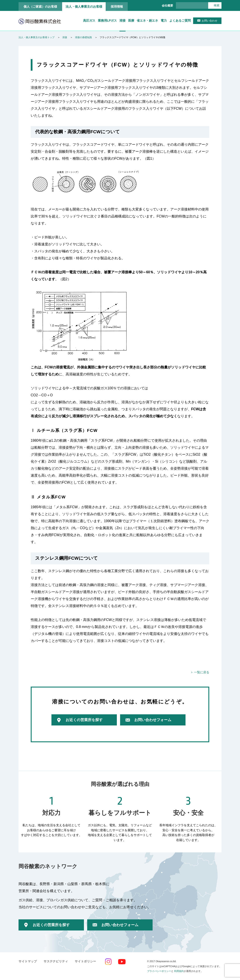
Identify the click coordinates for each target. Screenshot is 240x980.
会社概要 (167, 6)
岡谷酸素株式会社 (40, 21)
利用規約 (179, 971)
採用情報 (117, 7)
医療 (131, 21)
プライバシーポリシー (159, 971)
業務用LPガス (107, 21)
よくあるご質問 (180, 21)
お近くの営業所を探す (84, 720)
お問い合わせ (209, 21)
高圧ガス (89, 21)
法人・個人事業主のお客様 (84, 7)
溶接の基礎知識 (83, 37)
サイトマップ (28, 961)
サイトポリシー (85, 961)
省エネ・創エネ (147, 21)
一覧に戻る (202, 672)
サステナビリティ (56, 961)
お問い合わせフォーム (153, 720)
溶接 (123, 21)
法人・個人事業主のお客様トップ (37, 37)
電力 (164, 21)
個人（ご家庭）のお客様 (40, 7)
